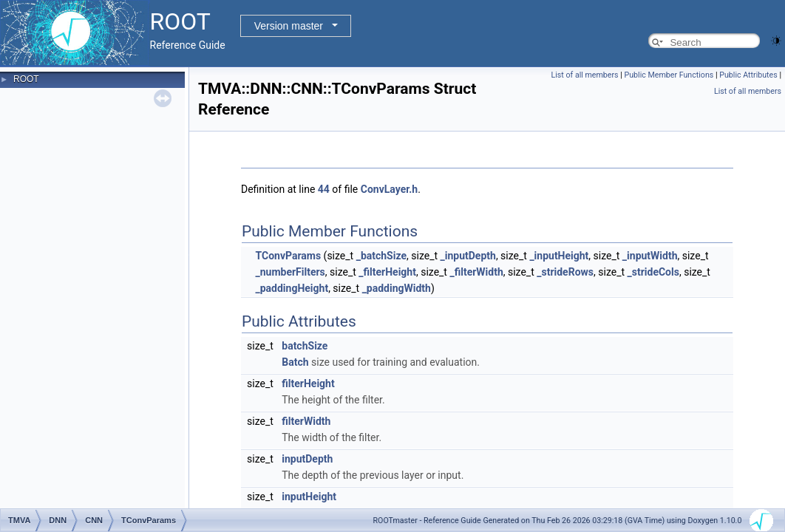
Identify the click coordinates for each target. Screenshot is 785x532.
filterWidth (306, 421)
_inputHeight (559, 256)
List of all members (585, 75)
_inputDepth (468, 256)
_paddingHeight (292, 288)
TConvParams (288, 256)
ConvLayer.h (389, 189)
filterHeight (308, 383)
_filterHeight (387, 272)
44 (324, 189)
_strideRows (565, 272)
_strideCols (653, 272)
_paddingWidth (397, 288)
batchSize (305, 346)
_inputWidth (650, 256)
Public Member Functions (669, 75)
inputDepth (307, 459)
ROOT (26, 79)
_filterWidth (476, 272)
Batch (295, 362)
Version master (289, 26)
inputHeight (309, 497)
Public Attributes (748, 75)
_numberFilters (290, 272)
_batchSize (381, 256)
